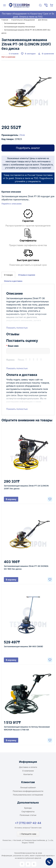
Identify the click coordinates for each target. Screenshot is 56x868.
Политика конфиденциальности (28, 791)
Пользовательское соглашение (28, 795)
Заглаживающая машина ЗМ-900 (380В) (23, 646)
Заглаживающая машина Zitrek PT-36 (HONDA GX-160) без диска (26, 567)
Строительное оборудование (23, 20)
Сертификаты (28, 811)
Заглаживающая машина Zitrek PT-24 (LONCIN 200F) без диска (26, 487)
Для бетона (43, 20)
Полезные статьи (28, 815)
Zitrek (22, 135)
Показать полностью (17, 328)
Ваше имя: (13, 346)
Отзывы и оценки (27, 275)
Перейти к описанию (11, 204)
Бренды (28, 808)
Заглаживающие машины (14, 23)
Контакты (28, 774)
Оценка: (11, 360)
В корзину (11, 499)
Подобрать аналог (28, 148)
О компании (28, 771)
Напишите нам (28, 834)
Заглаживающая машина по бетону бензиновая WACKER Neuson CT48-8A (27, 728)
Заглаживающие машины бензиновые (20, 27)
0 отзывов (14, 54)
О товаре (8, 275)
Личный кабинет (28, 787)
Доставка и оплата (28, 767)
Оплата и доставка (13, 281)
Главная (5, 20)
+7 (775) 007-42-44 (28, 823)
